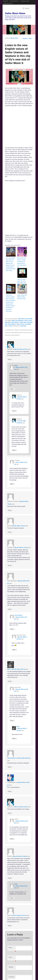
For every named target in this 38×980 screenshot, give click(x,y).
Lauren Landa (28, 321)
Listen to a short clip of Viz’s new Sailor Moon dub (21, 281)
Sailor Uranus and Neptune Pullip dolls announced (22, 297)
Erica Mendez (20, 321)
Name (12, 948)
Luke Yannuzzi (18, 615)
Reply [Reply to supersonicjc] (12, 720)
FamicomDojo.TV (14, 1)
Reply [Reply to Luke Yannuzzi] (12, 629)
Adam (11, 326)
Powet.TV (6, 1)
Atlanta (13, 321)
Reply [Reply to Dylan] (10, 926)
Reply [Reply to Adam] (12, 389)
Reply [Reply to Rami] (10, 681)
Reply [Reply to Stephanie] (10, 359)
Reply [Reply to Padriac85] (10, 565)
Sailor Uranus (20, 324)
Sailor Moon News (8, 3)
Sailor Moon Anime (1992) (25, 319)
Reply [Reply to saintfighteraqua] (10, 791)
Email (12, 958)
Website (11, 967)
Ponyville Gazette (25, 1)
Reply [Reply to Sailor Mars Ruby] (10, 609)
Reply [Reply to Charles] (12, 839)
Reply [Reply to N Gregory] (12, 484)
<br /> (13, 196)
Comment (11, 977)
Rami (9, 669)
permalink (24, 326)
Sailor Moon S (15, 322)
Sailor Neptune (12, 324)
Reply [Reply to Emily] (10, 532)
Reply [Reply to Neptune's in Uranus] (10, 510)
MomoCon (8, 322)
